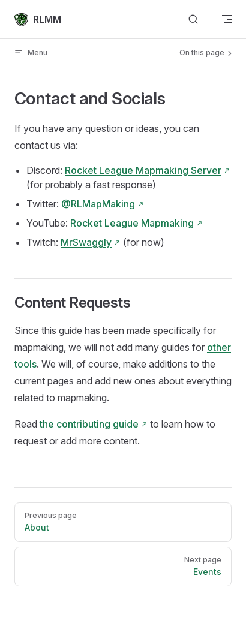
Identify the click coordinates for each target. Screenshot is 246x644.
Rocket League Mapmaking (132, 223)
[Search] (193, 19)
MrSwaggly (86, 242)
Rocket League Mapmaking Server (143, 170)
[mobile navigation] (227, 19)
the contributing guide (89, 424)
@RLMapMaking (98, 204)
